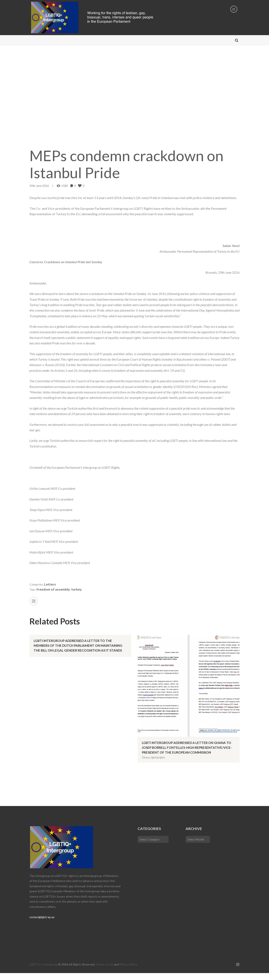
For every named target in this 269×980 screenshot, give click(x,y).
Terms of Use (105, 971)
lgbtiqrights (158, 764)
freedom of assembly (55, 591)
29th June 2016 (39, 188)
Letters (53, 586)
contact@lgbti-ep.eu (43, 924)
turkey (78, 591)
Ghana (146, 764)
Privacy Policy (129, 971)
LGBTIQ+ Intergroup (44, 971)
